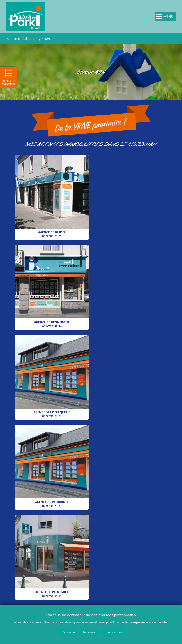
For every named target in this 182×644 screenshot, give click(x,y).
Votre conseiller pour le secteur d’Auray (130, 376)
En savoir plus (113, 632)
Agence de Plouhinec (130, 286)
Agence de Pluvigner (52, 376)
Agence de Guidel (52, 197)
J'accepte (68, 632)
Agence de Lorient (52, 466)
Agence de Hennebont (130, 197)
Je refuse (89, 632)
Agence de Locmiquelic (52, 286)
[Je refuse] (176, 624)
